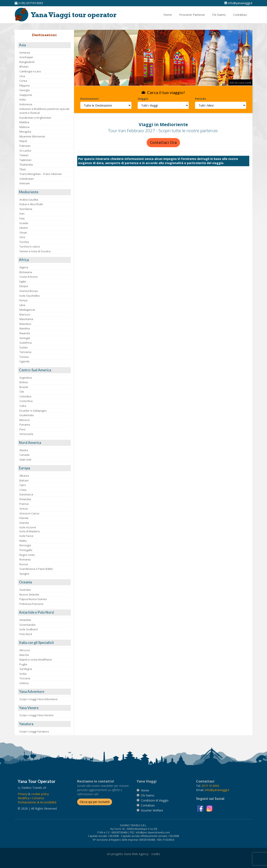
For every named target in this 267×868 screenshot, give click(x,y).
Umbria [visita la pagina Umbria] (24, 683)
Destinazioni (89, 99)
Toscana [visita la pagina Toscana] (25, 678)
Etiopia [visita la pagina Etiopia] (24, 286)
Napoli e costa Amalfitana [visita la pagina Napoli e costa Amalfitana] (36, 659)
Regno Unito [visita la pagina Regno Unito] (27, 555)
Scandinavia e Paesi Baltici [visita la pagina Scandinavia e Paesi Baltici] (36, 569)
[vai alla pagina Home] (67, 14)
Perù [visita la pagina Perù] (22, 429)
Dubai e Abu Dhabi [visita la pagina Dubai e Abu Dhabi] (31, 204)
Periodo (201, 99)
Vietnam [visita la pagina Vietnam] (25, 183)
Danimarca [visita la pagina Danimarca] (26, 494)
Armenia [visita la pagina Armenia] (25, 53)
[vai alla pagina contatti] (148, 805)
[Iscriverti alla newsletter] (95, 802)
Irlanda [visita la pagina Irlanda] (24, 518)
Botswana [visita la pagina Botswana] (26, 272)
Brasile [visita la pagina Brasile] (24, 387)
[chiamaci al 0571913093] (210, 786)
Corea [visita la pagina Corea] (23, 81)
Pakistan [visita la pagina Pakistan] (25, 146)
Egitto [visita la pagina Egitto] (23, 281)
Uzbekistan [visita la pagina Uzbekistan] (27, 179)
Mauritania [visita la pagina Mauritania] (26, 319)
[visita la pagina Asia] (44, 45)
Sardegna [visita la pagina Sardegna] (26, 669)
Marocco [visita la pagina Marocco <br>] (25, 314)
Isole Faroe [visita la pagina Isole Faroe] (26, 536)
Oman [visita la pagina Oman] (23, 232)
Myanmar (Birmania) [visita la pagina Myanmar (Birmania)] (32, 136)
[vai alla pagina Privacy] (23, 794)
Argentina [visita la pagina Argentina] (26, 378)
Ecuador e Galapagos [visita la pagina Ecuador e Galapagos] (33, 411)
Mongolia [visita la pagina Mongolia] (25, 132)
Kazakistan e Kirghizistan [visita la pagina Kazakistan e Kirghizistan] (35, 118)
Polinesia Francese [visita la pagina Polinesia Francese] (31, 604)
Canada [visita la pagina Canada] (24, 455)
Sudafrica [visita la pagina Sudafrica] (26, 343)
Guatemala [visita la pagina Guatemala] (26, 415)
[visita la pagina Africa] (44, 260)
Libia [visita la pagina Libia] (22, 305)
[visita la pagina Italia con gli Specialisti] (44, 643)
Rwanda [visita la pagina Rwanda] (25, 333)
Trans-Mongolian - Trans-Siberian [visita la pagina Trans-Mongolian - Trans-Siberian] (41, 174)
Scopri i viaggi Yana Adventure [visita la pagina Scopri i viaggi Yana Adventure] (38, 699)
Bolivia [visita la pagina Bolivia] (24, 382)
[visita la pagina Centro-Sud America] (44, 370)
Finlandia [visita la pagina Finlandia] (25, 499)
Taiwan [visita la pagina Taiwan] (24, 155)
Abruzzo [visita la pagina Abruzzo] (25, 650)
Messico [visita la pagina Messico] (25, 420)
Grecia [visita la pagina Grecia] (24, 509)
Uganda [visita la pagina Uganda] (24, 361)
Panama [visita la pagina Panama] (25, 425)
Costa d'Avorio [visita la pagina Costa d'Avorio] (29, 277)
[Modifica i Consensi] (31, 798)
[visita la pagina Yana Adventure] (44, 692)
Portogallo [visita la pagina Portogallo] (26, 550)
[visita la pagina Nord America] (44, 443)
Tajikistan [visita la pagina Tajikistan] (25, 160)
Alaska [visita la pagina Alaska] (24, 450)
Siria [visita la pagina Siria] (22, 237)
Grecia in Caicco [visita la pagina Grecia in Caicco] (29, 513)
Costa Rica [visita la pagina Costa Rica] (26, 401)
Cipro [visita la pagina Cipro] (23, 485)
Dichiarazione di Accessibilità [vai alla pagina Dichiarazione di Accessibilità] (37, 802)
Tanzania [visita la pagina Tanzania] (25, 352)
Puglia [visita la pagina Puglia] (23, 664)
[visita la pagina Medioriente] (44, 192)
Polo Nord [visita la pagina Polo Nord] (26, 634)
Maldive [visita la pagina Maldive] (24, 122)
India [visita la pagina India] (23, 99)
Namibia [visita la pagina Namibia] (25, 328)
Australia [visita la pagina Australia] (25, 590)
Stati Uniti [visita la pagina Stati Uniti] (25, 460)
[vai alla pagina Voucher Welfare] (152, 810)
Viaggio (143, 99)
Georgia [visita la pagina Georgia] (25, 90)
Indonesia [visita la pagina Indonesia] (26, 104)
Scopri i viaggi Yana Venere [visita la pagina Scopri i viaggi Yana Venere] (37, 715)
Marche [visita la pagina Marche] (24, 655)
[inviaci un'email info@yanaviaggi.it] (238, 3)
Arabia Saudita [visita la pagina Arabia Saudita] (29, 200)
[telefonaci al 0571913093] (29, 3)
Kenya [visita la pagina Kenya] (23, 300)
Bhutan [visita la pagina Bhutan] (24, 67)
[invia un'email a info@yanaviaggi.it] (217, 790)
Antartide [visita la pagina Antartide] (25, 620)
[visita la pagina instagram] (209, 808)
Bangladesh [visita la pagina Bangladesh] (27, 62)
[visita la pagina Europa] (44, 468)
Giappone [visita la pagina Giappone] (26, 95)
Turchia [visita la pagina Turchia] (24, 242)
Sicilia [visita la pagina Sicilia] (23, 674)
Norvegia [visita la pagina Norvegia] (25, 545)
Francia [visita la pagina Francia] (24, 504)
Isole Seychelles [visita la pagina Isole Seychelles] (30, 296)
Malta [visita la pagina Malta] (23, 541)
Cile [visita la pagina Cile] (22, 392)
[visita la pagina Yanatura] (44, 724)
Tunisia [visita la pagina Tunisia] (24, 357)
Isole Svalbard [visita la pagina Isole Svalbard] (28, 629)
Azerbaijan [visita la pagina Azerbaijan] (26, 57)
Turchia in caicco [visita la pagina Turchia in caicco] (30, 246)
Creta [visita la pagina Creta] (23, 490)
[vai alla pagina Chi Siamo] (219, 15)
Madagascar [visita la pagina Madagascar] (27, 310)
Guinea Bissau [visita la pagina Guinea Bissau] (29, 291)
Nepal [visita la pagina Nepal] (23, 141)
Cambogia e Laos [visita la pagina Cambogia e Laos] (30, 71)
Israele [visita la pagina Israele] (24, 223)
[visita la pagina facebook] (201, 808)
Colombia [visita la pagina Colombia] (25, 396)
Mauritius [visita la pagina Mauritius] (25, 324)
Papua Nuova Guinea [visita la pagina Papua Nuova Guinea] (33, 599)
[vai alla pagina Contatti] (240, 15)
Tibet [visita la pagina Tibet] (23, 169)
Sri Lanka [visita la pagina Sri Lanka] (25, 151)
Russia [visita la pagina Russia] (24, 564)
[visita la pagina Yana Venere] (44, 708)
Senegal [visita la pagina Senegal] (25, 338)
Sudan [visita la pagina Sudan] (24, 347)
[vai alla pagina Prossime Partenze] (192, 15)
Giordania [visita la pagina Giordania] (26, 209)
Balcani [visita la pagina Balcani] (24, 480)
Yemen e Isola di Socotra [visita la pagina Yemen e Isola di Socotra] (35, 251)
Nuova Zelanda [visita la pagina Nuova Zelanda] (29, 594)
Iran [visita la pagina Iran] (22, 214)
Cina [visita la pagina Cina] (22, 76)
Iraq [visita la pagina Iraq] (22, 218)
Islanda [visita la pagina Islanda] (24, 523)
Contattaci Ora (163, 142)
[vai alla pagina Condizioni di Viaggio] (155, 800)
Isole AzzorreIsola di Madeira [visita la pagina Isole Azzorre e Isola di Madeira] (30, 529)
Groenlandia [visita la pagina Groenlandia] (27, 625)
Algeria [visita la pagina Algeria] (24, 267)
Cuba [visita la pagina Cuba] (23, 406)
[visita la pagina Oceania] (44, 582)
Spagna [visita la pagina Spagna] (24, 574)
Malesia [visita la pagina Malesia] (24, 127)
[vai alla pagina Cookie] (40, 794)
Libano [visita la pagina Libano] (24, 228)
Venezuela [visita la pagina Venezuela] (26, 434)
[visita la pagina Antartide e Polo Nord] (44, 612)
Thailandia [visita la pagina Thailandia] (26, 165)
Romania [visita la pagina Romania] (25, 559)
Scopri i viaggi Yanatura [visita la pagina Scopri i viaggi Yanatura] (34, 731)
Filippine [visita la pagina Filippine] (25, 85)
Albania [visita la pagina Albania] (24, 476)
